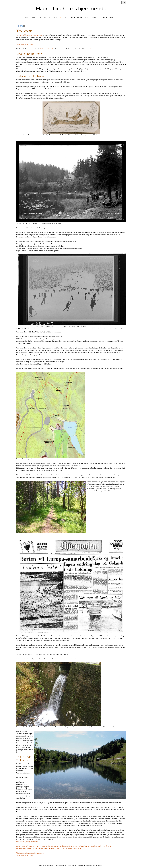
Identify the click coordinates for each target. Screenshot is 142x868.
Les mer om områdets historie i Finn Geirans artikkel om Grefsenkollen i (39, 846)
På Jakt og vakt (66, 846)
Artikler (36, 18)
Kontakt (96, 18)
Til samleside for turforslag (25, 44)
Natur (62, 18)
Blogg (80, 18)
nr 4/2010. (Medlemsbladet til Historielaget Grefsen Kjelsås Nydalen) (92, 846)
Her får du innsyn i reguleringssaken (27, 842)
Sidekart (113, 18)
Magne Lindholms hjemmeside (71, 9)
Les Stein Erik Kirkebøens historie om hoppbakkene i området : (36, 848)
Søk (124, 2)
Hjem (27, 18)
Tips (54, 18)
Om (104, 18)
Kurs (87, 18)
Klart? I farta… (60, 848)
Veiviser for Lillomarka (47, 49)
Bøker (46, 18)
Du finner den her (95, 49)
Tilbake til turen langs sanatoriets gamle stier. (30, 853)
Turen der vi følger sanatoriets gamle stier (29, 35)
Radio (71, 18)
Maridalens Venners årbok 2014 (75, 848)
